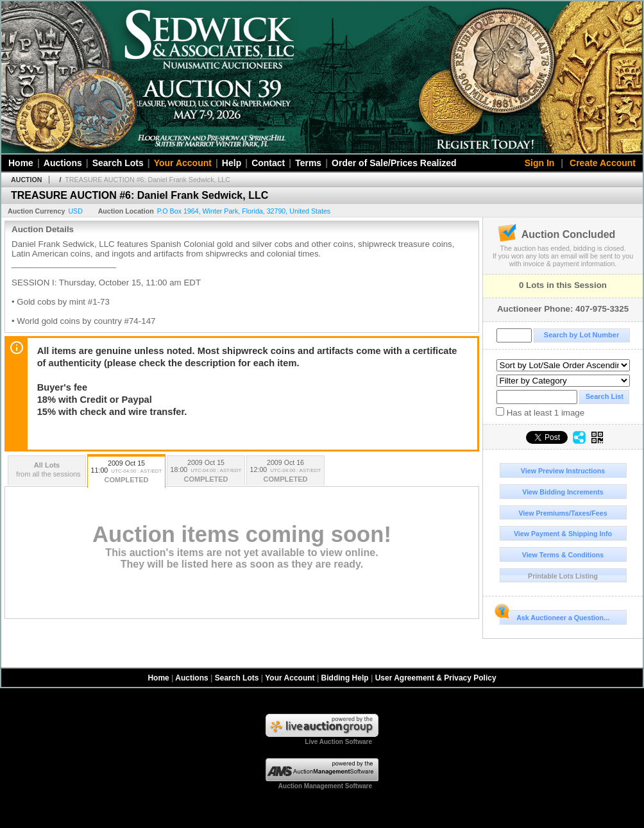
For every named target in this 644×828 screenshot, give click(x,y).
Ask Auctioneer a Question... (555, 616)
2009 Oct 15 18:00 (206, 472)
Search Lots (118, 163)
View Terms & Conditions (563, 555)
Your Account (183, 163)
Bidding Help (345, 678)
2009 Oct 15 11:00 (126, 472)
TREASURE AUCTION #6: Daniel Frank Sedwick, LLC (148, 180)
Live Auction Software (338, 742)
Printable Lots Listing (563, 576)
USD (75, 211)
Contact (268, 163)
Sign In (540, 163)
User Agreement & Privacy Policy (436, 678)
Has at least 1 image (540, 412)
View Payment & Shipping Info (563, 534)
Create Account (603, 163)
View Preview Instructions (563, 471)
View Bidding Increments (563, 492)
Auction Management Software (325, 786)
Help (232, 163)
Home (21, 163)
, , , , (244, 211)
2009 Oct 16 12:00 (285, 472)
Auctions (63, 163)
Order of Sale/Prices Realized (394, 163)
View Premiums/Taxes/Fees (563, 513)
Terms (308, 163)
